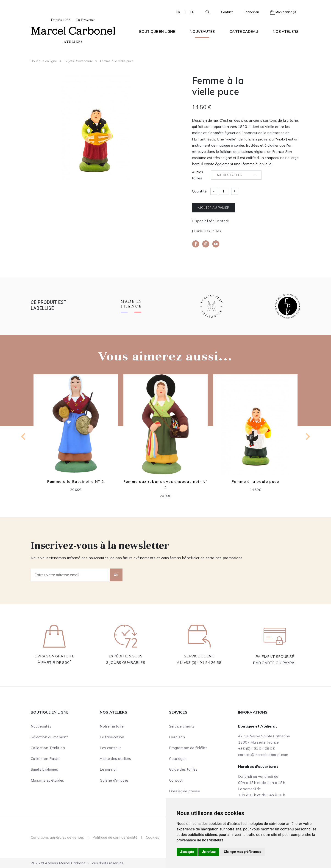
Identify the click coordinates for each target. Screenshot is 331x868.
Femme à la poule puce (255, 481)
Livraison (177, 737)
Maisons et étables (47, 780)
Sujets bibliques (44, 769)
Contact (227, 12)
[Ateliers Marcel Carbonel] (73, 30)
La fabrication (112, 737)
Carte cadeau (244, 31)
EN (192, 12)
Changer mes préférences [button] (242, 852)
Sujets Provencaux (79, 61)
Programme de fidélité (188, 748)
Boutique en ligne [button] (157, 31)
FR (178, 12)
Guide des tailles (207, 231)
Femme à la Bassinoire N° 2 (76, 481)
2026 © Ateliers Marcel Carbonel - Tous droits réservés (77, 863)
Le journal (108, 769)
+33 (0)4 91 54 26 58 (202, 662)
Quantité (199, 191)
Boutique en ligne (44, 61)
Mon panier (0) (283, 12)
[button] (206, 12)
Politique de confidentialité (115, 837)
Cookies (153, 837)
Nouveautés (202, 31)
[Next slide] (307, 437)
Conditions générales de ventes (57, 837)
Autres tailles (197, 175)
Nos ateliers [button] (286, 31)
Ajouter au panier (214, 208)
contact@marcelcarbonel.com (263, 755)
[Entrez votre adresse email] (70, 575)
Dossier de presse (185, 791)
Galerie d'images (114, 780)
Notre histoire (112, 726)
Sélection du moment (49, 737)
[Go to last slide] (24, 437)
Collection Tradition (48, 748)
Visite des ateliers (115, 758)
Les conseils (111, 748)
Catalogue (178, 758)
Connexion (251, 12)
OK (116, 575)
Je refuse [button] (209, 852)
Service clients (182, 726)
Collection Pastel (46, 758)
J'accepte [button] (187, 852)
